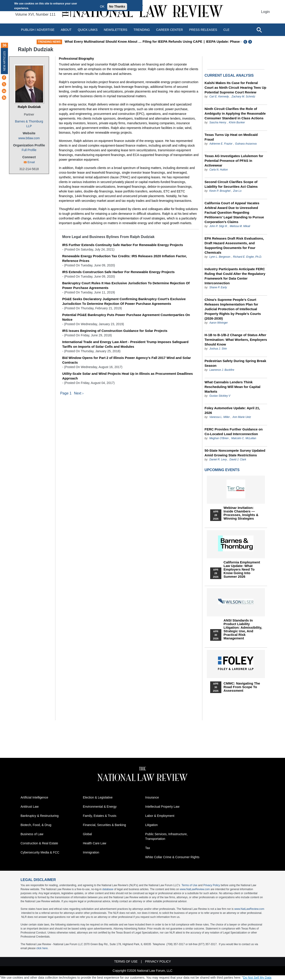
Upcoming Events (222, 470)
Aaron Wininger (219, 323)
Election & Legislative (98, 797)
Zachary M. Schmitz (243, 97)
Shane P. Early (218, 287)
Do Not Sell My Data (257, 978)
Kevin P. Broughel (220, 191)
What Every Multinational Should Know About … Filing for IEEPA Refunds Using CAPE (169, 41)
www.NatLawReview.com (195, 889)
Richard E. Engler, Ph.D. (247, 257)
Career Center (170, 30)
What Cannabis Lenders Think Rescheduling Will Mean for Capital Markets (233, 387)
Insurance (152, 797)
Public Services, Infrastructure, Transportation (166, 836)
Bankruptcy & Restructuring (40, 816)
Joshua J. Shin (218, 349)
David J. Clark (238, 459)
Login (265, 12)
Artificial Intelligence (34, 797)
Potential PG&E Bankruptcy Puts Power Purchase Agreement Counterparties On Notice (126, 317)
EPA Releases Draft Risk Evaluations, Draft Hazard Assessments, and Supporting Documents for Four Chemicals (234, 245)
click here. (42, 948)
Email (31, 162)
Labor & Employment (160, 816)
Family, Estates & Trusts (100, 816)
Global (87, 834)
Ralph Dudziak (29, 107)
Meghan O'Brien (219, 438)
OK (102, 6)
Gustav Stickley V (220, 396)
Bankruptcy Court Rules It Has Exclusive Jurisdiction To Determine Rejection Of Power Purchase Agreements (126, 285)
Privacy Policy (212, 885)
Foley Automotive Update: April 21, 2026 (232, 410)
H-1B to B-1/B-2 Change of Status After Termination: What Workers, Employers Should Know (236, 340)
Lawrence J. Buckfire (222, 370)
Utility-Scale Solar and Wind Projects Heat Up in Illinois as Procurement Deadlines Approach (127, 376)
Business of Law (32, 834)
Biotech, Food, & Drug (36, 825)
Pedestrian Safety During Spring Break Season (235, 363)
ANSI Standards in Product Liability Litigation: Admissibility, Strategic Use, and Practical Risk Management (243, 629)
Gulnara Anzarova (246, 144)
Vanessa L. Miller (220, 417)
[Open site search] (259, 30)
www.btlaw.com (29, 138)
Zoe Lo (237, 191)
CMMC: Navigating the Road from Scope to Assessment (242, 687)
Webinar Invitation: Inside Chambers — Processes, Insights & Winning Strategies (241, 513)
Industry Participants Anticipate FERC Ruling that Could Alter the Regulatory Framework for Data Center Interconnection (235, 276)
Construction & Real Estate (39, 843)
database (108, 889)
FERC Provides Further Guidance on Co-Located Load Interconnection (234, 432)
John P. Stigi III (218, 226)
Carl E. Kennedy (219, 97)
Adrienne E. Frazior (221, 144)
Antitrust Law (30, 807)
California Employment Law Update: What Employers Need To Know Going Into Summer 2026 (242, 569)
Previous (245, 42)
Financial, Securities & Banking (104, 825)
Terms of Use (190, 885)
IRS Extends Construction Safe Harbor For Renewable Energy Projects (118, 272)
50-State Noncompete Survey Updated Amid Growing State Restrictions (235, 453)
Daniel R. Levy (218, 459)
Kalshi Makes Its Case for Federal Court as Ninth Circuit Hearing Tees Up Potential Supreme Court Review (235, 87)
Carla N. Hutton (219, 170)
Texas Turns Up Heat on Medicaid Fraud (231, 137)
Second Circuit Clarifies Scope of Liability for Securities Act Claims (231, 184)
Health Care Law (94, 843)
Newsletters (116, 30)
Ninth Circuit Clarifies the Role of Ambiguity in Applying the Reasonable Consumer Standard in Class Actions (235, 113)
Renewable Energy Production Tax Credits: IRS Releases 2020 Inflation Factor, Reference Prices (124, 258)
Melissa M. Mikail (240, 226)
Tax (148, 848)
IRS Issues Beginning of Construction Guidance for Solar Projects (115, 331)
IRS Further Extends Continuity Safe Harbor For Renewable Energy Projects (123, 245)
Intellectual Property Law (162, 807)
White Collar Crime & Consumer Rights (172, 857)
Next (251, 42)
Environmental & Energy (100, 807)
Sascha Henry (218, 122)
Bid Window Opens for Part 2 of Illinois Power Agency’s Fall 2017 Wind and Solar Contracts (126, 360)
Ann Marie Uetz (242, 417)
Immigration (91, 852)
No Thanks (117, 6)
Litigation (151, 825)
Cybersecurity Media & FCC (40, 852)
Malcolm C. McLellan (244, 438)
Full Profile (29, 150)
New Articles (4, 61)
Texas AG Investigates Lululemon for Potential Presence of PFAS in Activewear (234, 161)
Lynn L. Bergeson (220, 257)
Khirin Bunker (237, 122)
